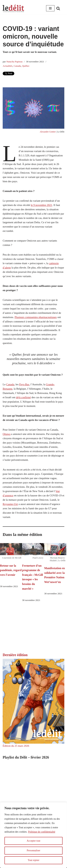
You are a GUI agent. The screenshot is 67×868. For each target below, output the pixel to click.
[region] (33, 835)
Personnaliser (33, 850)
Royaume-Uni (10, 504)
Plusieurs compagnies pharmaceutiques (36, 317)
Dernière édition (15, 655)
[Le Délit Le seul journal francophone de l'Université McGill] (13, 8)
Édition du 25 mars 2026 (16, 746)
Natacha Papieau (14, 62)
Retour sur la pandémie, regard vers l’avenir (11, 570)
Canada (17, 66)
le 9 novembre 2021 (41, 205)
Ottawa (7, 434)
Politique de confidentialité (42, 832)
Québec (26, 66)
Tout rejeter (33, 860)
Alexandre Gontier (48, 132)
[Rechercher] (58, 8)
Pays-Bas (24, 384)
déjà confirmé (23, 397)
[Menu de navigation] (50, 8)
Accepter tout (34, 841)
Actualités (8, 66)
